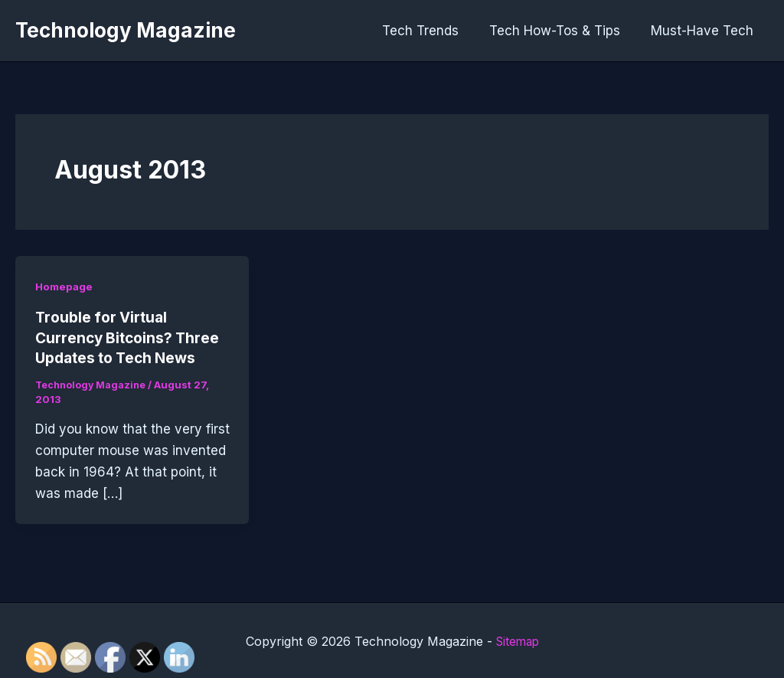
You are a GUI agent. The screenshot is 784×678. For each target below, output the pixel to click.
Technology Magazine (126, 30)
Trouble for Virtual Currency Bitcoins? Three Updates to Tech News (131, 337)
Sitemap (517, 640)
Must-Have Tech (704, 31)
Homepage (65, 286)
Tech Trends (432, 31)
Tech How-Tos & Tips (562, 31)
